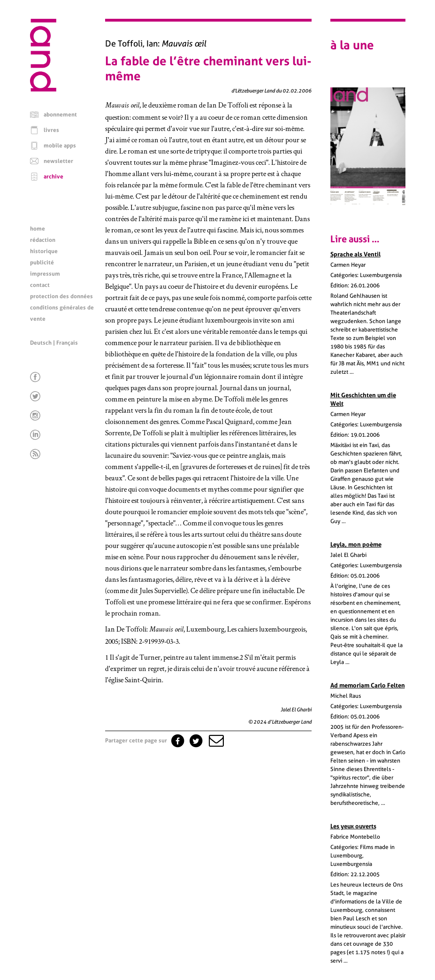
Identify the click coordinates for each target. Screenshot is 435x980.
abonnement (60, 115)
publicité (42, 262)
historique (44, 251)
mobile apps (60, 146)
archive (53, 177)
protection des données (61, 296)
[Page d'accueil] (43, 89)
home (38, 229)
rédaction (43, 240)
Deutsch (41, 343)
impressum (45, 274)
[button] (215, 741)
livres (51, 130)
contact (40, 285)
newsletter (58, 161)
